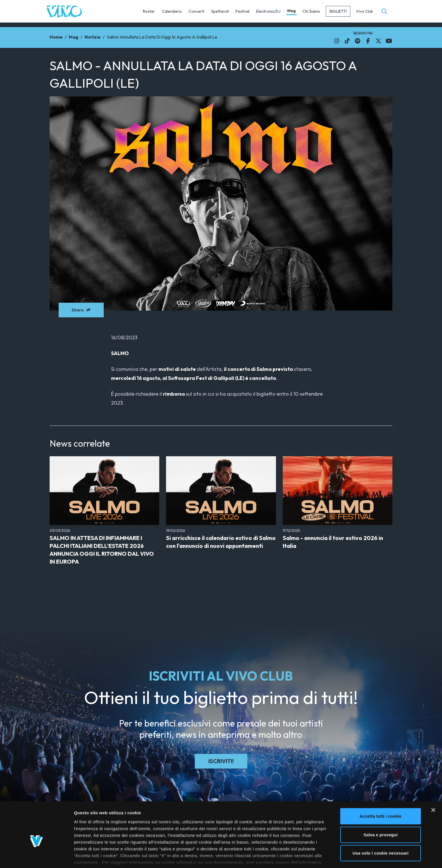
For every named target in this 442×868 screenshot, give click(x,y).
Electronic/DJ (268, 11)
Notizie (93, 37)
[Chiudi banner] (433, 780)
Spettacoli (220, 11)
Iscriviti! (221, 761)
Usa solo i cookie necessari (381, 823)
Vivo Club (364, 11)
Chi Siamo (311, 11)
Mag (291, 11)
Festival (243, 11)
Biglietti (338, 11)
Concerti (196, 11)
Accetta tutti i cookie (381, 786)
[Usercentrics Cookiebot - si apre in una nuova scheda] (37, 857)
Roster (149, 11)
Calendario (172, 11)
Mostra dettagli (299, 857)
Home (56, 37)
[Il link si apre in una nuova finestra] (337, 41)
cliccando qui (162, 839)
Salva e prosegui (381, 805)
